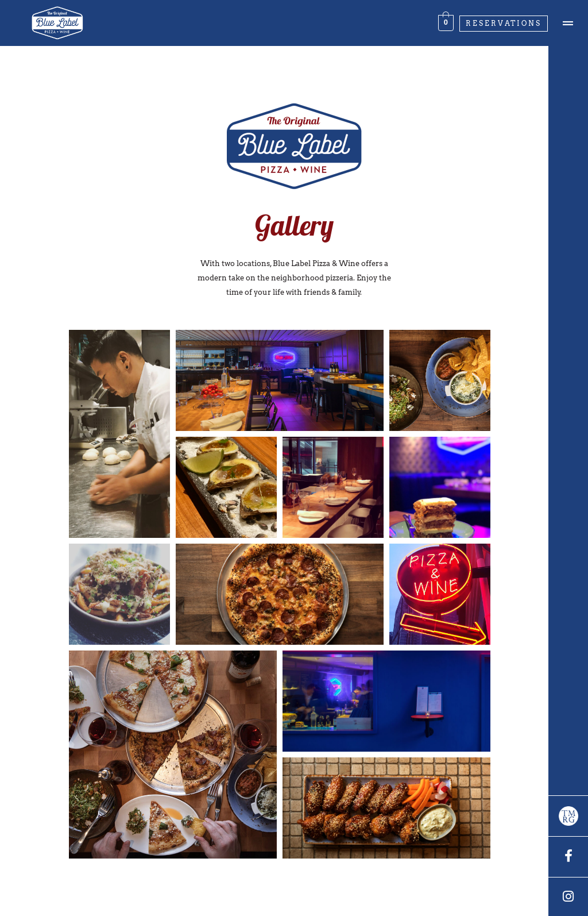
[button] (119, 434)
